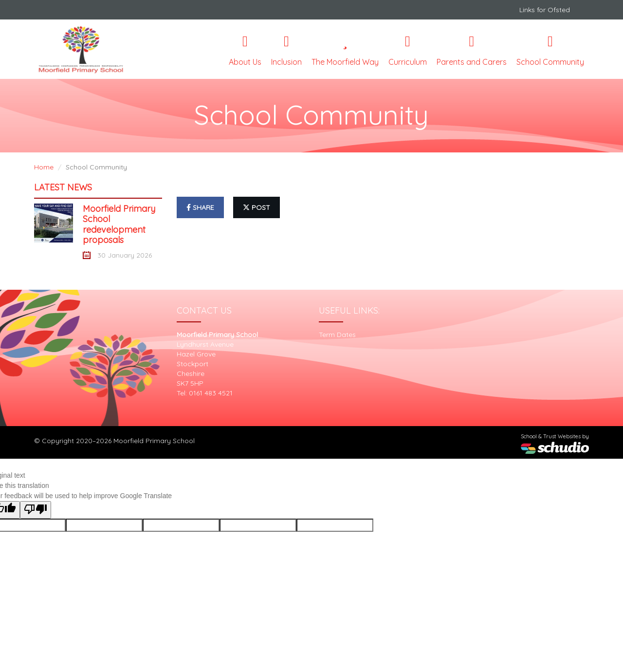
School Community (550, 50)
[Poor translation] (36, 510)
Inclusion (286, 50)
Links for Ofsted (545, 10)
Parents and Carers (472, 50)
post (257, 207)
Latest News (63, 187)
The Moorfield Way (345, 50)
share (200, 207)
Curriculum (408, 50)
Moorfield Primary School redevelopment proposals (119, 224)
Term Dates (337, 335)
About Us (245, 50)
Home (44, 167)
